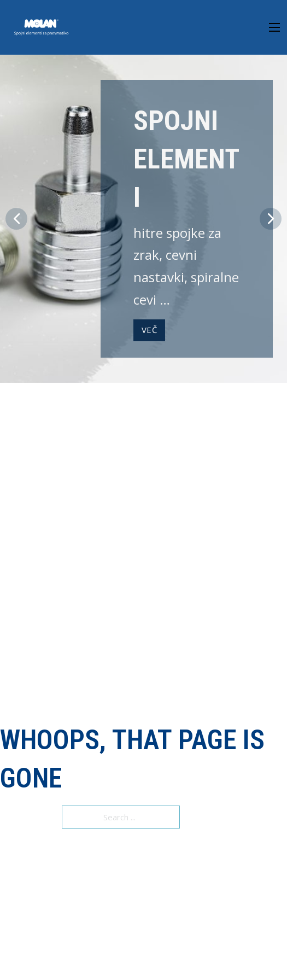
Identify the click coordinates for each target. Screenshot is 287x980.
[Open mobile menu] (274, 27)
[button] (16, 219)
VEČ (150, 330)
